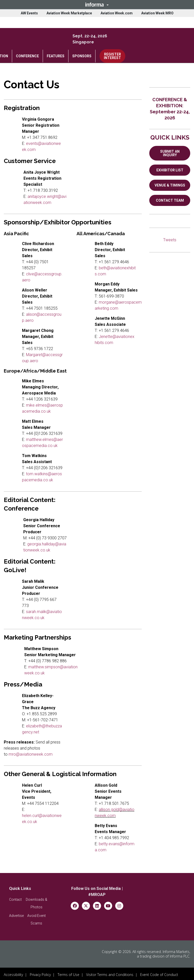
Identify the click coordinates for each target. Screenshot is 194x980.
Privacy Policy (40, 973)
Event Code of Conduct (159, 973)
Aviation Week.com (117, 13)
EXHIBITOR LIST (170, 170)
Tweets (170, 240)
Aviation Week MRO (157, 13)
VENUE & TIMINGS (170, 185)
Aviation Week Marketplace (69, 13)
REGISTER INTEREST (112, 56)
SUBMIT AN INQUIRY (170, 153)
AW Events (29, 13)
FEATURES (56, 56)
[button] (97, 5)
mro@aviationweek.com (31, 754)
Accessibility (13, 973)
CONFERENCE (27, 56)
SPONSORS (82, 56)
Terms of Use (68, 973)
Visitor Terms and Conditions (110, 973)
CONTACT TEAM (170, 200)
